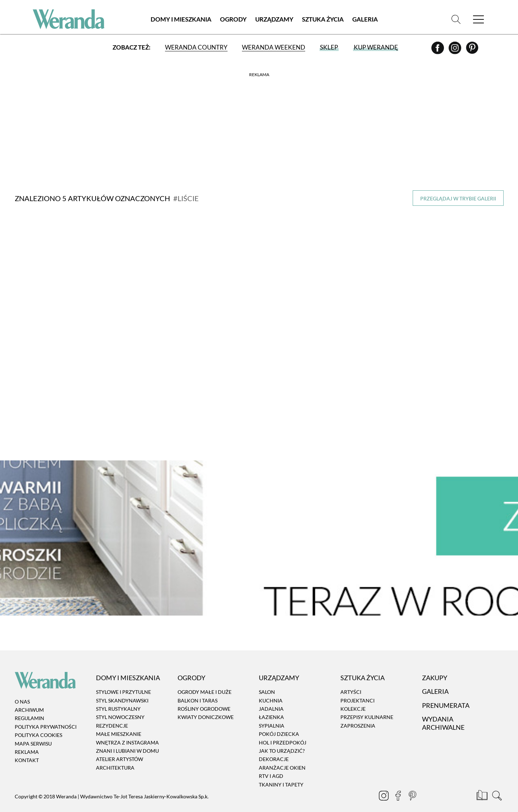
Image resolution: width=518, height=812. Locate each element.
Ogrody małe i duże (205, 681)
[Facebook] (438, 51)
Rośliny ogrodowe (204, 698)
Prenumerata (446, 694)
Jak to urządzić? (282, 740)
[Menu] (478, 20)
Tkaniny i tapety (281, 773)
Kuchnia (271, 689)
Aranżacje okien (282, 757)
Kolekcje (353, 698)
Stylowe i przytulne (123, 681)
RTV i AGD (271, 765)
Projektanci (357, 689)
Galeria (365, 20)
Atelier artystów (120, 748)
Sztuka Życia (323, 20)
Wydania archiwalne (443, 712)
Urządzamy (274, 20)
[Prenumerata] (483, 786)
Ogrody (233, 20)
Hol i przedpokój (283, 731)
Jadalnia (271, 698)
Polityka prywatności (46, 716)
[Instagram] (455, 51)
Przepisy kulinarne (367, 706)
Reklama (27, 741)
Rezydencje (112, 715)
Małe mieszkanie (119, 723)
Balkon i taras (198, 689)
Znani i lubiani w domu (127, 740)
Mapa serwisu (33, 732)
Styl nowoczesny (120, 706)
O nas (22, 690)
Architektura (115, 757)
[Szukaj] (456, 20)
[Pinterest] (472, 51)
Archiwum (29, 699)
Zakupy (435, 667)
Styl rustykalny (118, 698)
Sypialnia (272, 715)
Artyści (351, 681)
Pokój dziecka (279, 723)
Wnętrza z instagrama (127, 731)
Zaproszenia (358, 715)
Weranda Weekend (274, 48)
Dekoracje (274, 748)
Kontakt (27, 749)
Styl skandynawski (122, 689)
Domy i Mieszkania (181, 20)
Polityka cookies (38, 724)
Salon (267, 681)
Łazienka (271, 706)
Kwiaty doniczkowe (206, 706)
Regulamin (29, 707)
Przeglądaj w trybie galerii (458, 198)
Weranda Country (196, 48)
